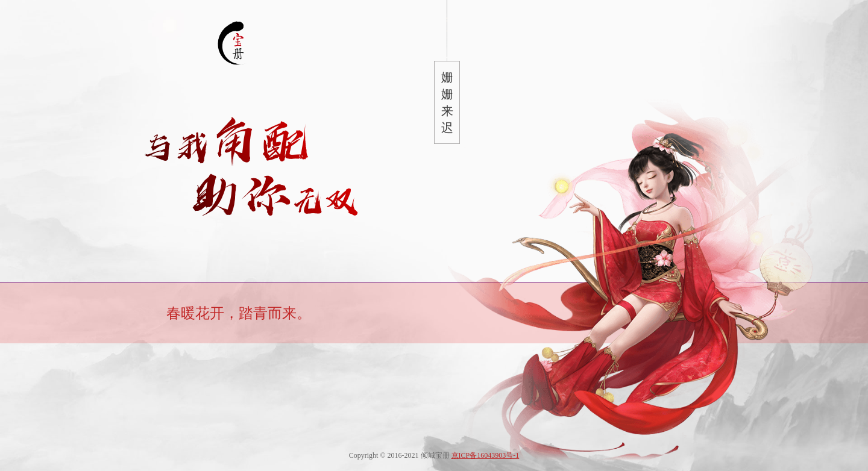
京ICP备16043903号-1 (486, 455)
